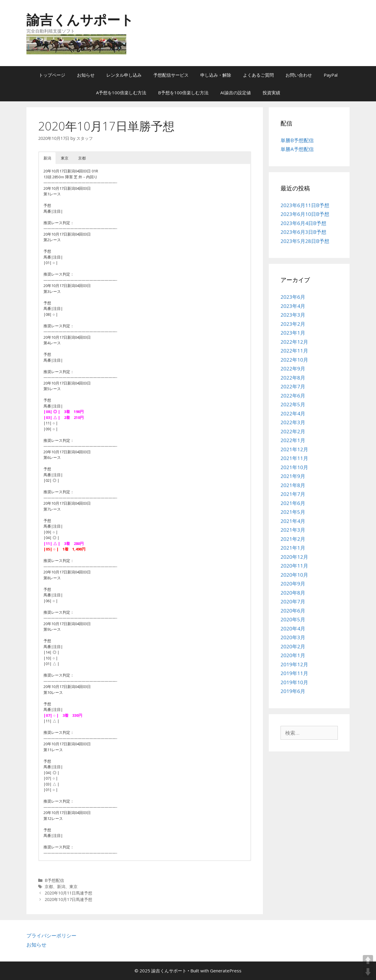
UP (368, 960)
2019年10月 (294, 682)
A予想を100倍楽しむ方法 (121, 93)
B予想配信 (54, 880)
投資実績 (271, 93)
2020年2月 (293, 646)
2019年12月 (294, 664)
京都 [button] (82, 158)
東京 (73, 886)
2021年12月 (294, 449)
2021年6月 (293, 503)
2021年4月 (293, 521)
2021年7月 (293, 494)
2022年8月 (293, 378)
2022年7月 (293, 386)
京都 (49, 886)
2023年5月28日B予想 (305, 241)
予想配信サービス (171, 75)
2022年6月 (293, 396)
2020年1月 (293, 655)
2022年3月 (293, 422)
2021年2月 (293, 539)
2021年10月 (294, 467)
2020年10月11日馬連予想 (68, 893)
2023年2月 (293, 324)
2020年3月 (293, 637)
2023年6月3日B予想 (303, 232)
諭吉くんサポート (80, 20)
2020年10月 (294, 575)
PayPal (331, 75)
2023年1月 (293, 333)
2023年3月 (293, 315)
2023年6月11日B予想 (305, 205)
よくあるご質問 (258, 75)
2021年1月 (293, 548)
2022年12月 (294, 342)
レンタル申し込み (124, 75)
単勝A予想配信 (297, 149)
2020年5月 (293, 619)
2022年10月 (294, 360)
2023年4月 (293, 306)
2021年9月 (293, 476)
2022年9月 (293, 369)
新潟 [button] (47, 158)
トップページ (52, 75)
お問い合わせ (299, 75)
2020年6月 (293, 611)
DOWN (368, 972)
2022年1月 (293, 440)
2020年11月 (294, 566)
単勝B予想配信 (297, 140)
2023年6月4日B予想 (303, 223)
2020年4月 (293, 629)
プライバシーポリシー (51, 935)
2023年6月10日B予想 (305, 214)
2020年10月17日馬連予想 (68, 899)
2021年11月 (294, 458)
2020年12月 (294, 557)
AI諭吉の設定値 (236, 93)
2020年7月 (293, 601)
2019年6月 (293, 691)
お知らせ (86, 75)
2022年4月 (293, 413)
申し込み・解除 (216, 75)
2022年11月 (294, 351)
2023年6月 (293, 297)
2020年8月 (293, 593)
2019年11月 (294, 673)
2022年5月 (293, 404)
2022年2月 (293, 431)
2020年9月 (293, 584)
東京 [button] (65, 158)
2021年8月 (293, 485)
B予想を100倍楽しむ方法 (183, 93)
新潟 (61, 886)
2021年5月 (293, 512)
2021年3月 (293, 530)
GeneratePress (226, 971)
